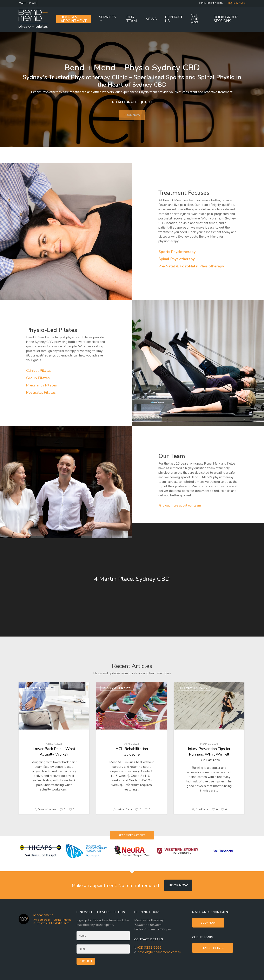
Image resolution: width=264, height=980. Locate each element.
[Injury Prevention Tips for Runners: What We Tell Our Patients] (209, 748)
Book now (178, 885)
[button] (132, 835)
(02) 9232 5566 (149, 948)
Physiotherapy (39, 688)
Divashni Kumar (45, 810)
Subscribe (86, 961)
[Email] (103, 949)
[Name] (103, 936)
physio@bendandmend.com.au (159, 952)
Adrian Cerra (122, 810)
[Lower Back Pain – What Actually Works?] (54, 748)
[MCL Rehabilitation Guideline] (131, 748)
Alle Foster (200, 810)
